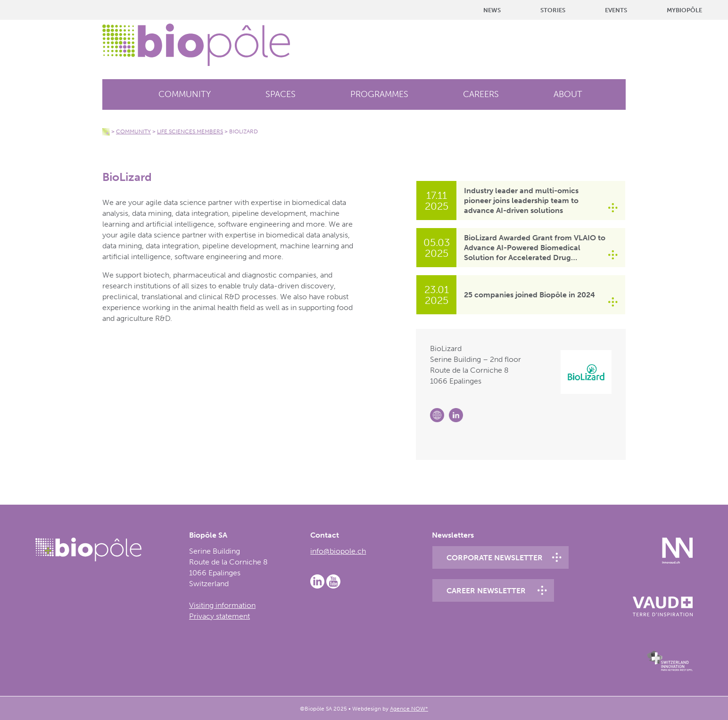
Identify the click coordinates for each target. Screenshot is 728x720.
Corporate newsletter (495, 558)
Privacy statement (219, 616)
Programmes (379, 94)
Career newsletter (486, 591)
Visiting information (222, 605)
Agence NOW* (409, 709)
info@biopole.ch (338, 551)
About (568, 94)
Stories (553, 10)
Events (616, 10)
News (492, 10)
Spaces (281, 94)
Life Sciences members (190, 131)
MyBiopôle (684, 10)
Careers (481, 94)
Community (185, 94)
